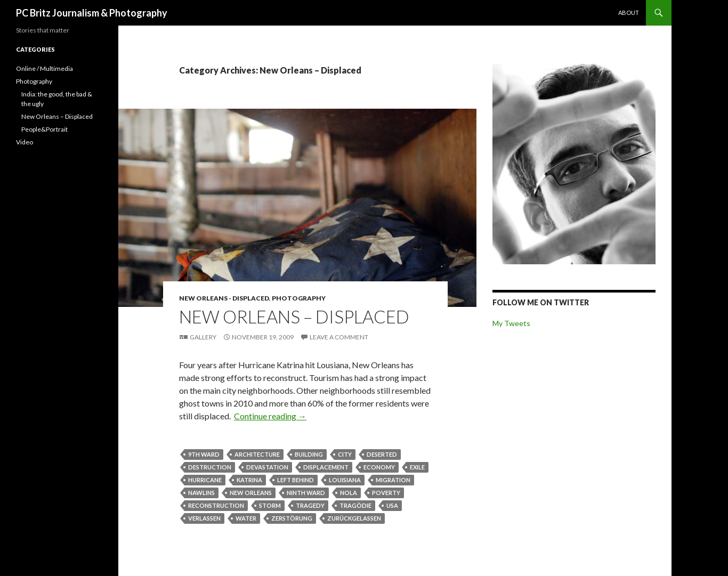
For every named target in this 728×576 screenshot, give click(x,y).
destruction (210, 467)
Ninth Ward (306, 493)
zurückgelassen (354, 518)
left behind (296, 480)
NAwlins (201, 493)
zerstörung (292, 518)
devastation (267, 467)
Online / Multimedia (45, 68)
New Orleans (251, 493)
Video (25, 142)
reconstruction (216, 505)
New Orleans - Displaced (224, 298)
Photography (299, 298)
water (246, 518)
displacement (326, 467)
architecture (257, 454)
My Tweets (511, 323)
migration (393, 480)
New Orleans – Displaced (294, 317)
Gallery (203, 337)
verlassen (204, 518)
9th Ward (204, 454)
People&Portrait (45, 129)
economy (379, 467)
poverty (386, 493)
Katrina (249, 480)
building (309, 454)
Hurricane (205, 480)
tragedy (310, 505)
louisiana (345, 480)
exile (417, 467)
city (345, 454)
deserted (382, 454)
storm (270, 505)
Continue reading (270, 416)
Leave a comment (339, 337)
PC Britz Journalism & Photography (92, 13)
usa (392, 505)
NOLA (349, 493)
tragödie (355, 505)
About (629, 13)
